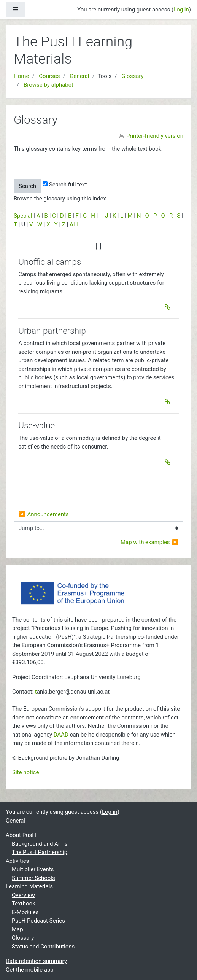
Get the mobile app (30, 970)
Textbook (24, 904)
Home (21, 76)
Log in (181, 10)
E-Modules (25, 912)
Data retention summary (36, 961)
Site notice (25, 772)
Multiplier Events (33, 869)
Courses (49, 76)
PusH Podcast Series (38, 921)
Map (17, 929)
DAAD (61, 735)
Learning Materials (29, 886)
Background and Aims (40, 844)
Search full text (65, 185)
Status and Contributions (43, 947)
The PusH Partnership (40, 852)
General (79, 76)
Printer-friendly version (155, 136)
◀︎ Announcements (44, 514)
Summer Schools (33, 878)
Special (23, 216)
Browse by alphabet (48, 85)
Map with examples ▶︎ (149, 542)
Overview (23, 895)
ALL (75, 224)
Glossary (132, 76)
